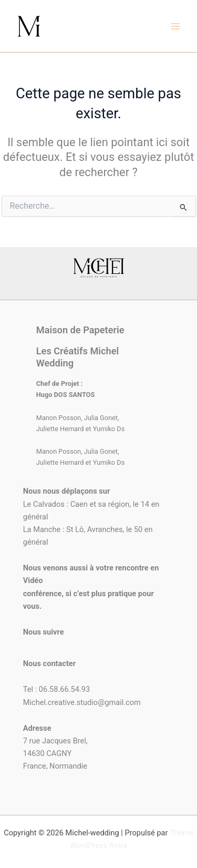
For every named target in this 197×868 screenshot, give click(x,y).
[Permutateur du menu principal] (175, 26)
